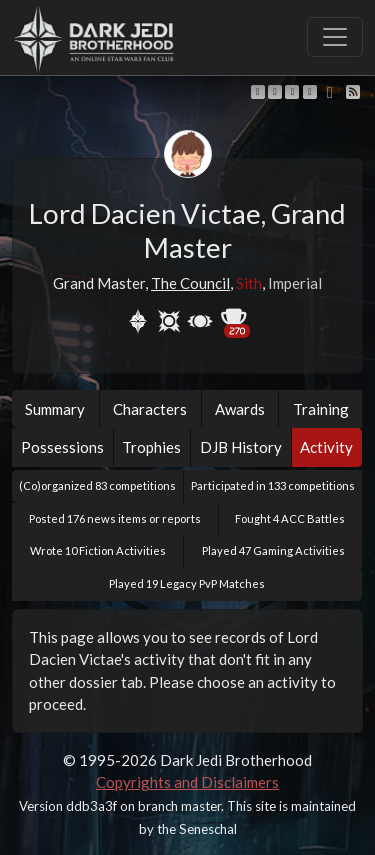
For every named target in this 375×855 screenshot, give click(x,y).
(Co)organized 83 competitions (97, 485)
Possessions (62, 447)
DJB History (241, 447)
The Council (190, 283)
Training (321, 409)
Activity (326, 447)
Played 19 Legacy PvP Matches (187, 583)
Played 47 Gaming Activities (273, 550)
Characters (150, 409)
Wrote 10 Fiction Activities (98, 550)
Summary (55, 409)
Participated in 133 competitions (273, 485)
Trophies (151, 447)
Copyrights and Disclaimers (187, 782)
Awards (240, 409)
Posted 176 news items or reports (115, 518)
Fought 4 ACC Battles (290, 518)
